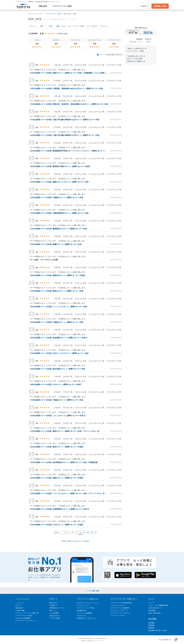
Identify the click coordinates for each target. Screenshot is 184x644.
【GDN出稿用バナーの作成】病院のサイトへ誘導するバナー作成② (56, 478)
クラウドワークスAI (117, 616)
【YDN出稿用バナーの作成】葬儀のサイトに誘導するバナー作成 (55, 244)
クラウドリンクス (83, 605)
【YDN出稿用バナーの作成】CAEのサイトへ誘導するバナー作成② (56, 525)
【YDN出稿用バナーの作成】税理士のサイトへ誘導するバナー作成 (56, 291)
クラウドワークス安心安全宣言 (121, 603)
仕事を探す (43, 6)
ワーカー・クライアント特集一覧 (27, 613)
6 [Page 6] (65, 532)
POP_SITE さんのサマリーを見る (75, 541)
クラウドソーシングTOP (36, 14)
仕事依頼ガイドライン (57, 608)
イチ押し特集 (20, 610)
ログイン (145, 6)
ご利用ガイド (54, 605)
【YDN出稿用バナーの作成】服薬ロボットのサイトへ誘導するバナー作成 (59, 182)
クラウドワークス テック (119, 610)
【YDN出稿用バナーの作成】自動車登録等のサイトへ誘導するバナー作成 (59, 213)
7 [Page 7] (69, 532)
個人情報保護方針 (165, 640)
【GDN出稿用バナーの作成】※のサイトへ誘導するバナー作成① (55, 384)
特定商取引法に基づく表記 (157, 630)
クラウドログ (81, 616)
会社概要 (151, 623)
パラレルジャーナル (117, 605)
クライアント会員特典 (84, 613)
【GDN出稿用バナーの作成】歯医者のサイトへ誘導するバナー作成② (57, 275)
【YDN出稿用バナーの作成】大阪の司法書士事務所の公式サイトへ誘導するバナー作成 (64, 120)
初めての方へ (54, 603)
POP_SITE (67, 14)
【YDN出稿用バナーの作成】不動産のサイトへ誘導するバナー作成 (56, 197)
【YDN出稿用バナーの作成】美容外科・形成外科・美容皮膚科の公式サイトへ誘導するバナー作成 (69, 104)
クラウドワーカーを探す (62, 6)
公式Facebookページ (155, 608)
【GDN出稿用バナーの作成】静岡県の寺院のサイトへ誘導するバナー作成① (60, 166)
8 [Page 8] (73, 532)
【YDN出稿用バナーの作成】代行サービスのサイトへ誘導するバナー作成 (59, 353)
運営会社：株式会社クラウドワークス (92, 641)
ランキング (104, 26)
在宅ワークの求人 (133, 59)
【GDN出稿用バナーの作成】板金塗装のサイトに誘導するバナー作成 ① (58, 338)
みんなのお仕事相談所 (23, 618)
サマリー (33, 26)
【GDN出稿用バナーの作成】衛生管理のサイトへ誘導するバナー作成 (57, 369)
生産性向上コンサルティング (87, 618)
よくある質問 (54, 613)
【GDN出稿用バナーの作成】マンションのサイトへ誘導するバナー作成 (58, 307)
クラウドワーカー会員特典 (120, 608)
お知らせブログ (55, 616)
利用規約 (151, 628)
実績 (50, 26)
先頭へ (57, 532)
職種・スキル (61, 26)
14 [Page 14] (95, 532)
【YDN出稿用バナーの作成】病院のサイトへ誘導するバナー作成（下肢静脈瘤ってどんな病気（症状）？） (69, 73)
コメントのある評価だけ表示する (110, 55)
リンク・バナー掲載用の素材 (158, 605)
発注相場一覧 (81, 610)
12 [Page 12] (88, 532)
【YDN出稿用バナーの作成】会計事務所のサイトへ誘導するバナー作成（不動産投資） (64, 462)
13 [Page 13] (91, 532)
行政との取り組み (154, 613)
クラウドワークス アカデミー (121, 613)
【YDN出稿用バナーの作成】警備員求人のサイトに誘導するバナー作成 (58, 229)
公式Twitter (152, 610)
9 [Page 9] (76, 532)
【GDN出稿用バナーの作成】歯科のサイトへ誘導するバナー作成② (56, 447)
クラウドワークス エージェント (88, 603)
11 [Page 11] (84, 532)
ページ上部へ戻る (92, 591)
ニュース (151, 603)
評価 (42, 26)
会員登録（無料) (160, 6)
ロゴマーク (131, 51)
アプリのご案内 (55, 618)
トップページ (20, 603)
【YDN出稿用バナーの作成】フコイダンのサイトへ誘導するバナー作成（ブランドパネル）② (67, 493)
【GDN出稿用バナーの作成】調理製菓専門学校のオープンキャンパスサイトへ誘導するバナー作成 (69, 151)
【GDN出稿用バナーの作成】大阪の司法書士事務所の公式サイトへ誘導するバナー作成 (64, 135)
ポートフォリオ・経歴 (76, 26)
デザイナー (74, 19)
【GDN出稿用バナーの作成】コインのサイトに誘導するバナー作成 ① (57, 416)
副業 (128, 61)
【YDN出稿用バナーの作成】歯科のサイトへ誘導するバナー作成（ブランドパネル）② (64, 431)
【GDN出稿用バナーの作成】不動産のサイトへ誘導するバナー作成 (56, 322)
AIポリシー (53, 610)
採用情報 (151, 625)
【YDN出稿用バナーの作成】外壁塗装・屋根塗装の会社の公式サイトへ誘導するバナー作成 (66, 89)
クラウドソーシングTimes (86, 608)
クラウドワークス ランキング (25, 621)
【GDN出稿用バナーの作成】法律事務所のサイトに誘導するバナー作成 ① (59, 509)
